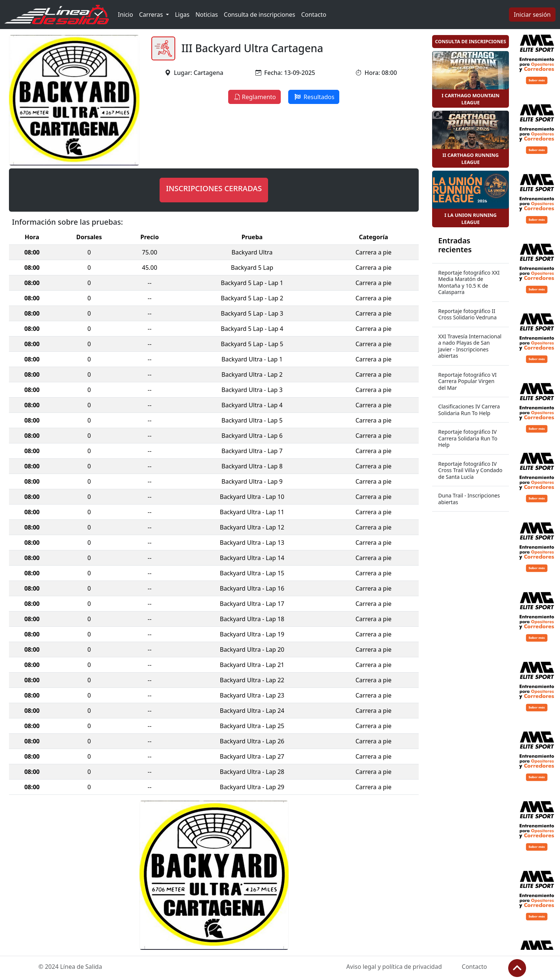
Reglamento (254, 97)
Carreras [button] (152, 15)
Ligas (182, 15)
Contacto (314, 15)
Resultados (314, 97)
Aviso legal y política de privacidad (394, 967)
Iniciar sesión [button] (532, 15)
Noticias (207, 15)
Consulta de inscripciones (259, 15)
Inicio (125, 15)
